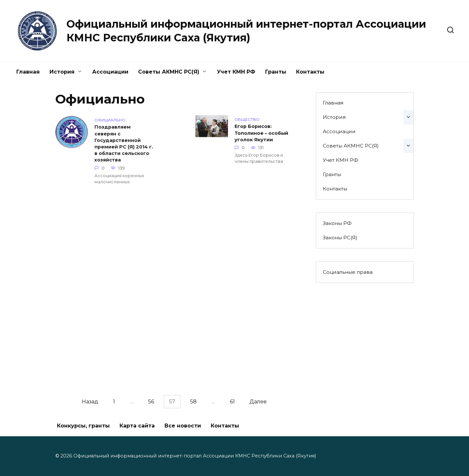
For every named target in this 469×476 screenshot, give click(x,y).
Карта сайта (137, 426)
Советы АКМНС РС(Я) (169, 72)
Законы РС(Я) (340, 238)
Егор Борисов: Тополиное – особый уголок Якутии (261, 133)
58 (193, 402)
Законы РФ (337, 223)
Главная (28, 72)
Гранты (276, 72)
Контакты (310, 72)
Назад (90, 402)
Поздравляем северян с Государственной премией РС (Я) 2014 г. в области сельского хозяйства (124, 144)
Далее (258, 402)
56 (151, 402)
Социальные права (348, 272)
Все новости (183, 426)
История (62, 72)
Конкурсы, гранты (83, 426)
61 (232, 402)
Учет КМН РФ (236, 72)
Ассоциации (110, 72)
